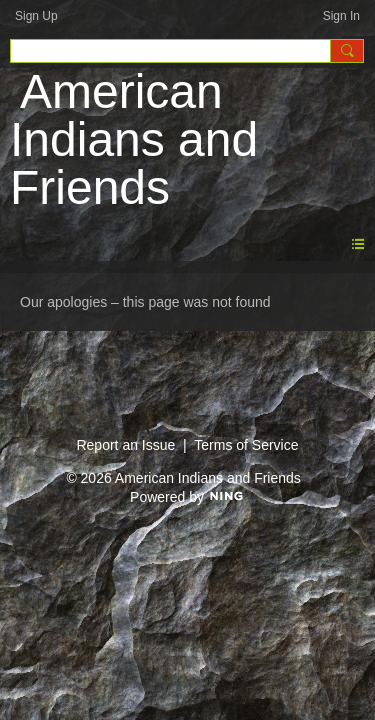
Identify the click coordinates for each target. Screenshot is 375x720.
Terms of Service (246, 445)
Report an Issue (125, 445)
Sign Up (36, 16)
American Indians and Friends (134, 139)
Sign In (341, 16)
